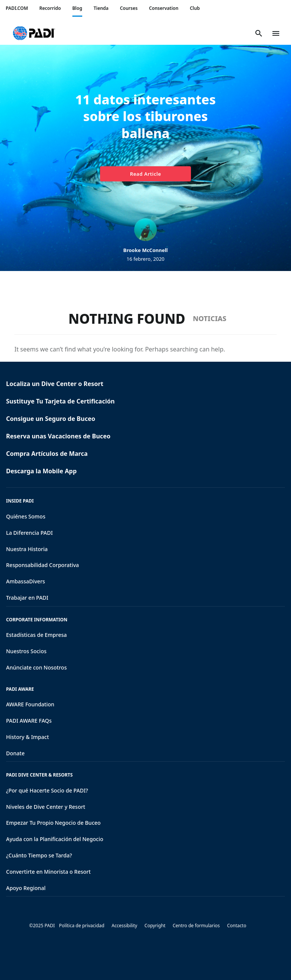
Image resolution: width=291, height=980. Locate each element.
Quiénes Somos (26, 516)
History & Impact (27, 737)
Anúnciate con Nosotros (36, 667)
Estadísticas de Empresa (36, 635)
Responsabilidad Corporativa (42, 565)
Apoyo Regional (26, 888)
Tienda (101, 8)
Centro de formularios (196, 926)
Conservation (164, 8)
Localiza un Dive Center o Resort (55, 384)
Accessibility (125, 926)
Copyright (155, 926)
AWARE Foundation (30, 704)
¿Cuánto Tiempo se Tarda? (39, 855)
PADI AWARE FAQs (29, 721)
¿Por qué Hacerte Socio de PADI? (47, 790)
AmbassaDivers (26, 581)
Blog (77, 8)
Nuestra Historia (27, 549)
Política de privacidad (82, 926)
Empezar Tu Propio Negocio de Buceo (53, 823)
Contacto (237, 926)
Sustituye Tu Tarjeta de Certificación (60, 401)
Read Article (145, 174)
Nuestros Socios (26, 651)
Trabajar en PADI (27, 598)
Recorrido (50, 8)
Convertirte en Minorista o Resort (48, 872)
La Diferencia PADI (29, 533)
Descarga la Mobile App (41, 471)
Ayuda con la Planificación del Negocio (55, 839)
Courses (129, 8)
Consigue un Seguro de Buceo (51, 419)
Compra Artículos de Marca (47, 454)
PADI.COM (17, 8)
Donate (15, 753)
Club (195, 8)
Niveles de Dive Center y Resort (46, 807)
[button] (34, 33)
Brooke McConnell (145, 250)
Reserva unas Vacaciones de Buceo (58, 436)
